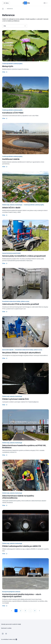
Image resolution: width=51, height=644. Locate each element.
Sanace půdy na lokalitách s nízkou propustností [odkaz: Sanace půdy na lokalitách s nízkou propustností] (24, 256)
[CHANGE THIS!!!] (46, 3)
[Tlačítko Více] (5, 72)
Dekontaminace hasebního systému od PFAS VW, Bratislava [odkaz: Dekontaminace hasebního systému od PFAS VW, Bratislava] (24, 447)
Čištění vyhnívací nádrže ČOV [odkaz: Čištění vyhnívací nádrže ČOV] (16, 399)
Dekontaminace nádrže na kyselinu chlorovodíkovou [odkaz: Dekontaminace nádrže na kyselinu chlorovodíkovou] (18, 497)
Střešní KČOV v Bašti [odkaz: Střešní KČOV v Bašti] (11, 208)
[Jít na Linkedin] (3, 634)
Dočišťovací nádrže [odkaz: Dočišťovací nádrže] (11, 159)
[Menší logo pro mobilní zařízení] (26, 4)
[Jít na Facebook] (6, 634)
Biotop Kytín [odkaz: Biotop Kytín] (8, 66)
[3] (25, 611)
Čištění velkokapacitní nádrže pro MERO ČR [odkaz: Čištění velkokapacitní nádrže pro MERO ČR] (22, 546)
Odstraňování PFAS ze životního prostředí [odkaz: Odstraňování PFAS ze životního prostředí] (21, 304)
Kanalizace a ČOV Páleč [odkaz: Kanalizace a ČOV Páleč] (13, 113)
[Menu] (6, 3)
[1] (12, 611)
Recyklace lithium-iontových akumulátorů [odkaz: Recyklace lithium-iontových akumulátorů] (21, 353)
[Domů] (3, 9)
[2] (21, 611)
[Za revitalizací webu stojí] (9, 639)
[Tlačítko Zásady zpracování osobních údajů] (11, 624)
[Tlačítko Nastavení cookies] (6, 628)
